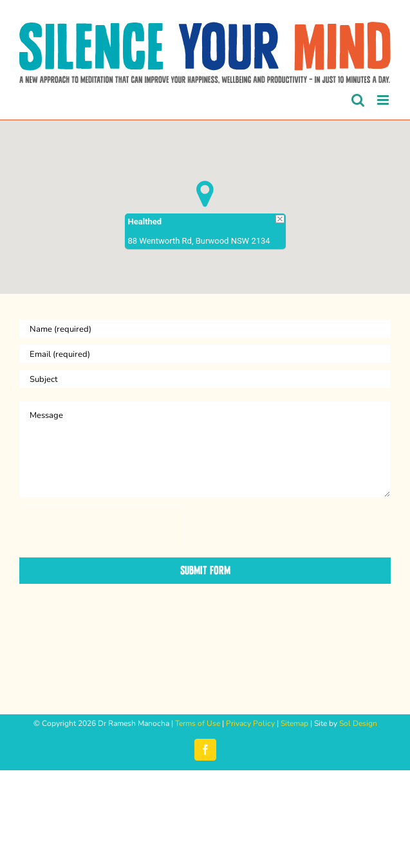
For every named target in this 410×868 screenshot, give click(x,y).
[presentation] (102, 525)
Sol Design (358, 723)
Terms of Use (198, 723)
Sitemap (294, 723)
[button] (205, 194)
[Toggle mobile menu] (384, 100)
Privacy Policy (250, 723)
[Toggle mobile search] (358, 100)
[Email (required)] (205, 354)
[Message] (205, 449)
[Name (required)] (205, 329)
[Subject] (205, 379)
